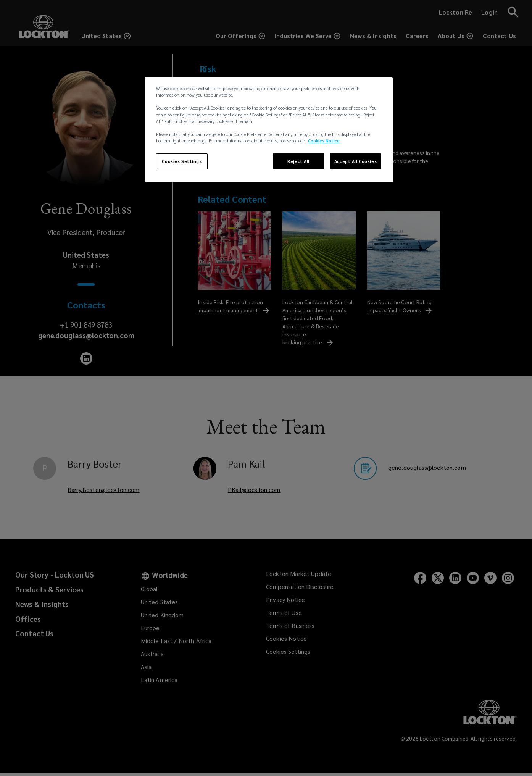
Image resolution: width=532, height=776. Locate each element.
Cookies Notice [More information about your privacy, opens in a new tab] (324, 141)
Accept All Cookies (355, 161)
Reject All (298, 161)
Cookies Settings (182, 161)
